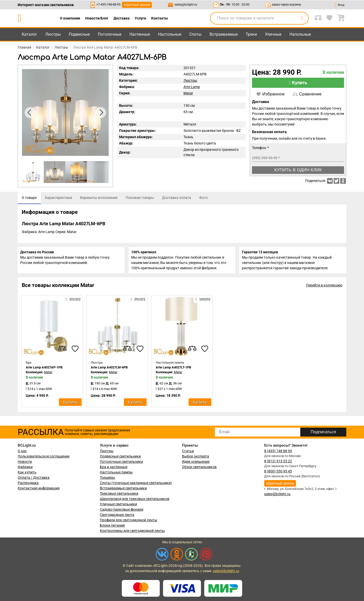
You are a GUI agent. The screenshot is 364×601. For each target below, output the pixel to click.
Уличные (273, 34)
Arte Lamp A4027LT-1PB (173, 370)
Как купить (27, 472)
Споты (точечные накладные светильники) (136, 483)
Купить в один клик (298, 170)
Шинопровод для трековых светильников (135, 499)
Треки (251, 34)
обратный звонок (137, 5)
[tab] (29, 198)
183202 (203, 302)
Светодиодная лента (117, 515)
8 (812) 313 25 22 (278, 461)
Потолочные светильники (121, 462)
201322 (73, 302)
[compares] (62, 352)
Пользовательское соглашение (44, 456)
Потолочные (110, 34)
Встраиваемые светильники (123, 488)
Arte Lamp (192, 87)
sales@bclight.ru (186, 5)
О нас (22, 451)
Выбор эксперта (196, 456)
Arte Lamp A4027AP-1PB (44, 370)
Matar (188, 93)
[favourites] (75, 352)
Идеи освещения (196, 462)
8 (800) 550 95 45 (278, 471)
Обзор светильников (199, 467)
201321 (138, 302)
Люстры (53, 34)
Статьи (188, 451)
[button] (101, 113)
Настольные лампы (116, 472)
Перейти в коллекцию (324, 288)
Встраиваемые (224, 34)
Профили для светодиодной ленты (129, 520)
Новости (25, 462)
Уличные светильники (118, 504)
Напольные (300, 34)
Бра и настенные (114, 467)
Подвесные (79, 34)
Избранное (270, 94)
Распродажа (28, 483)
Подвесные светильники (120, 456)
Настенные (140, 34)
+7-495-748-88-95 (108, 5)
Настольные (170, 34)
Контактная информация (39, 488)
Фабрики (25, 467)
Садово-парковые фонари (122, 509)
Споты (195, 34)
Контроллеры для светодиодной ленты (132, 531)
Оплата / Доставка (34, 478)
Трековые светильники (119, 493)
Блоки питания (112, 525)
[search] (302, 18)
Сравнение (307, 94)
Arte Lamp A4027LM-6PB (109, 370)
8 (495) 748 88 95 (278, 451)
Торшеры (107, 478)
